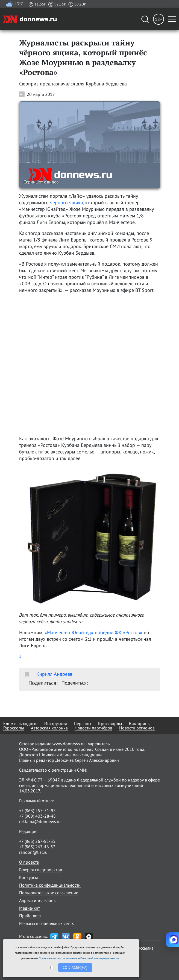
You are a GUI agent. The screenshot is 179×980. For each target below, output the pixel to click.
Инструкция (56, 723)
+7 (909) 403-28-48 (37, 816)
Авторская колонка (49, 728)
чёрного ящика (67, 202)
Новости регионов (137, 728)
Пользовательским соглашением (58, 958)
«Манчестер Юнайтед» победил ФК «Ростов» (93, 632)
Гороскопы (14, 728)
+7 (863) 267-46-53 (37, 847)
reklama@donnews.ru (40, 821)
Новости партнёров (93, 728)
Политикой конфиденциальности (99, 958)
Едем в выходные (20, 723)
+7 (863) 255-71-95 (37, 811)
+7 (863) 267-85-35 (37, 841)
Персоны (83, 723)
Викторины (140, 723)
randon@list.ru (33, 852)
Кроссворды (110, 723)
